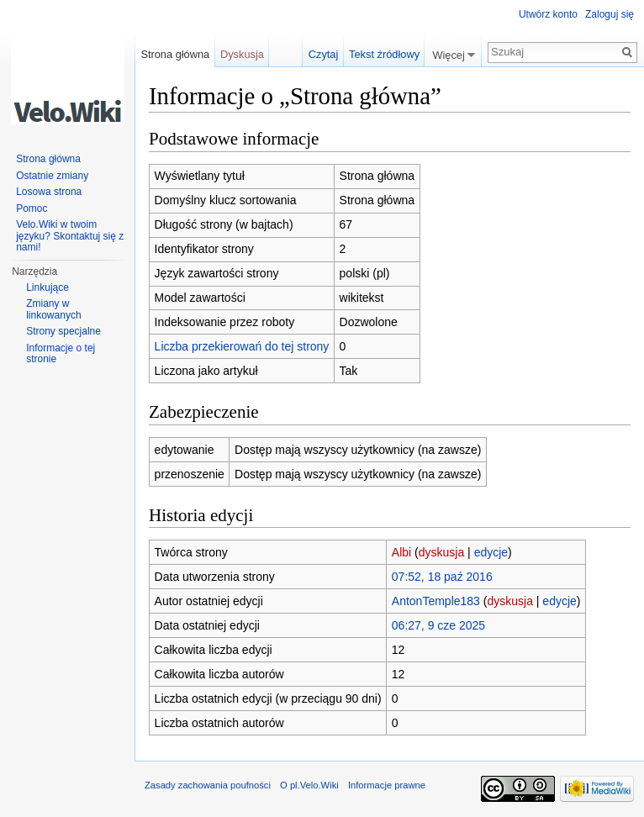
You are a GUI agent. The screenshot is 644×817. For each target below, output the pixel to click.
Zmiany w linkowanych (53, 309)
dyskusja (441, 552)
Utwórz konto (548, 14)
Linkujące (48, 287)
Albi (401, 552)
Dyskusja (242, 54)
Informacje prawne (387, 785)
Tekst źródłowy (384, 54)
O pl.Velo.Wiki (309, 785)
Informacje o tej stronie (61, 354)
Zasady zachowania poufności (208, 785)
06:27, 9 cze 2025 (438, 625)
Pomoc (32, 208)
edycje (491, 552)
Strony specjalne (63, 331)
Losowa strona (49, 192)
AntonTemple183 (436, 601)
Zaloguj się (610, 14)
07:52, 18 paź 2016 (442, 577)
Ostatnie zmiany (52, 176)
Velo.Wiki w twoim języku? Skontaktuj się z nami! (70, 236)
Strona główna (175, 54)
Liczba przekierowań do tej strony (242, 346)
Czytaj (324, 54)
